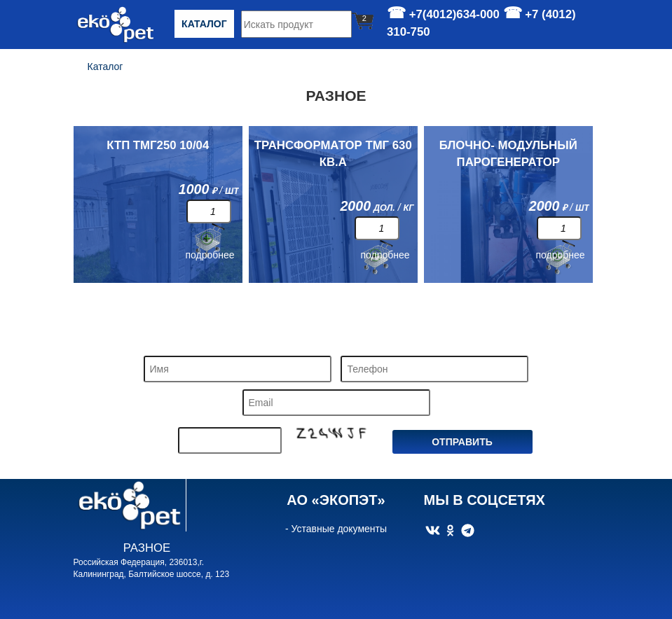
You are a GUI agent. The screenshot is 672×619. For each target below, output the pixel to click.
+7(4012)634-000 (454, 14)
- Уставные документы (336, 529)
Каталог (204, 24)
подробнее (210, 255)
